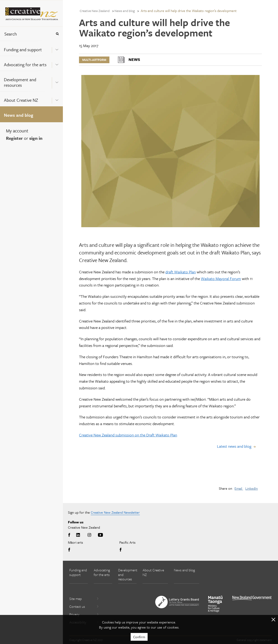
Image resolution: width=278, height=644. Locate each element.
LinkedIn (252, 488)
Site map (84, 599)
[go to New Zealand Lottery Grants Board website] (177, 602)
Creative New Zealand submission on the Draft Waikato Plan (128, 435)
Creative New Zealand (95, 11)
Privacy (84, 614)
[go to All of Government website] (252, 598)
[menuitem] (31, 48)
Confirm (139, 637)
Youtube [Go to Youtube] (100, 535)
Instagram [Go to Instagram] (89, 535)
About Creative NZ (21, 100)
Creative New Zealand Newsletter (115, 512)
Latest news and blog (234, 446)
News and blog (19, 115)
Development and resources (20, 82)
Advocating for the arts (25, 64)
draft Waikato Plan (181, 272)
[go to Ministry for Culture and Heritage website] (215, 604)
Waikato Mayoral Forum (221, 279)
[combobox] (26, 34)
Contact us (84, 606)
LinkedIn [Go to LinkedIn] (78, 535)
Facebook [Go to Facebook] (70, 535)
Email (239, 488)
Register (14, 138)
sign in (36, 138)
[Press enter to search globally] (57, 34)
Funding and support (23, 49)
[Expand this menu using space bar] (57, 48)
